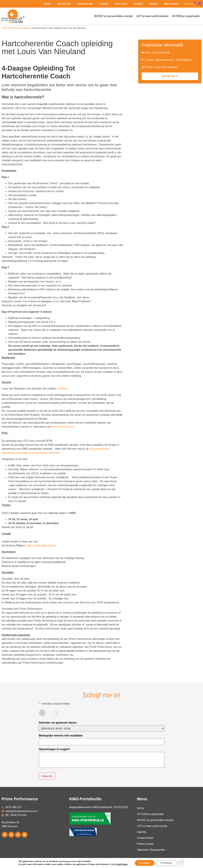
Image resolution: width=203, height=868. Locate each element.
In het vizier (121, 4)
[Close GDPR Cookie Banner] (182, 863)
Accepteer (144, 863)
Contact (138, 4)
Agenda (153, 4)
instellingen (120, 864)
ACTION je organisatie (150, 814)
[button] (5, 834)
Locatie (104, 4)
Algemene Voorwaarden (151, 849)
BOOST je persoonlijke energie (155, 820)
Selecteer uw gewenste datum (58, 723)
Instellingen (166, 863)
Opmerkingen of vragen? (54, 749)
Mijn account (171, 4)
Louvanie (62, 389)
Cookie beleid (145, 837)
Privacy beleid (145, 843)
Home (47, 4)
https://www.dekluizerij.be (41, 546)
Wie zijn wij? (64, 4)
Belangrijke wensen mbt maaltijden (61, 736)
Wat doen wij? (85, 4)
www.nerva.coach (62, 427)
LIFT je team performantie (152, 825)
